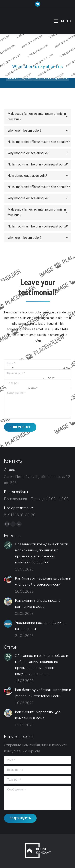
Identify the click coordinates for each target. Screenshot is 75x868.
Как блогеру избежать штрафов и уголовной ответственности (43, 581)
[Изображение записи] (8, 545)
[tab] (37, 117)
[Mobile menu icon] (62, 21)
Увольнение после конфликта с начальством (41, 626)
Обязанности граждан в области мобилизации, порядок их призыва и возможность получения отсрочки (41, 553)
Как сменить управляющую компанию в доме (38, 603)
